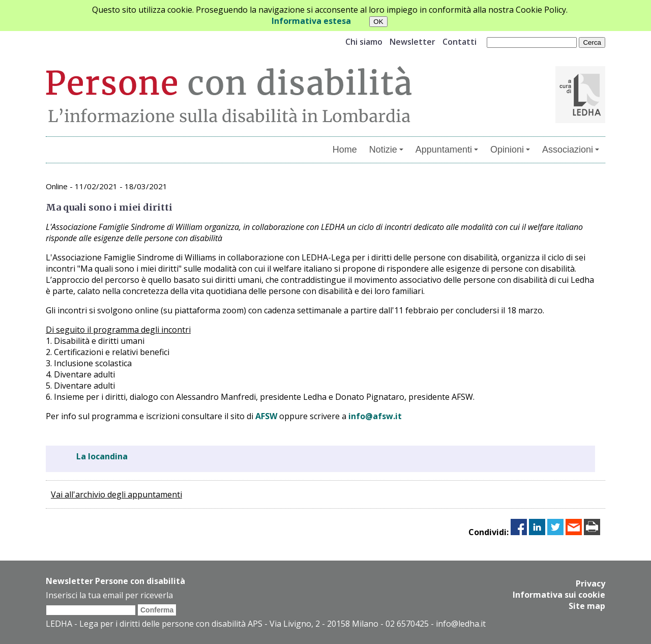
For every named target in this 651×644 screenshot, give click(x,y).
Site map (587, 606)
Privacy (590, 583)
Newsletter (412, 42)
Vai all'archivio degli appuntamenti (116, 494)
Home (345, 150)
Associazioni (571, 150)
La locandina (102, 456)
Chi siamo (364, 42)
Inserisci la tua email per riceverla (109, 595)
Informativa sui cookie (559, 595)
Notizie (386, 150)
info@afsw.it (375, 416)
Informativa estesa (311, 21)
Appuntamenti (447, 150)
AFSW (266, 416)
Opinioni (510, 150)
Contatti (460, 42)
